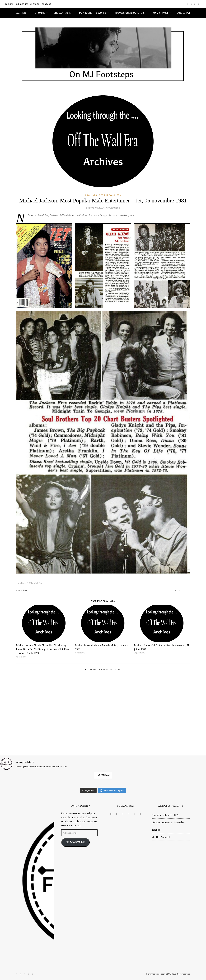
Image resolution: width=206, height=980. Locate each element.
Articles (35, 4)
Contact (46, 4)
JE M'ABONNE (75, 842)
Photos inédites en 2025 (165, 815)
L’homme (40, 13)
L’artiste (21, 13)
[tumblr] (198, 4)
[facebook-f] (188, 4)
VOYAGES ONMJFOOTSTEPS (130, 13)
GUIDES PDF (184, 13)
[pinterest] (195, 4)
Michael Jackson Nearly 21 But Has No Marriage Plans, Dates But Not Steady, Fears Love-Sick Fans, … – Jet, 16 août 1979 (43, 649)
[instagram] (184, 4)
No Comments (113, 208)
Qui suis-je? (22, 4)
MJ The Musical (161, 837)
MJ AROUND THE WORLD (93, 13)
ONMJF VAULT (161, 13)
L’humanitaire (62, 13)
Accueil (9, 4)
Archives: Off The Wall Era (103, 195)
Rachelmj (24, 590)
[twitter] (191, 4)
